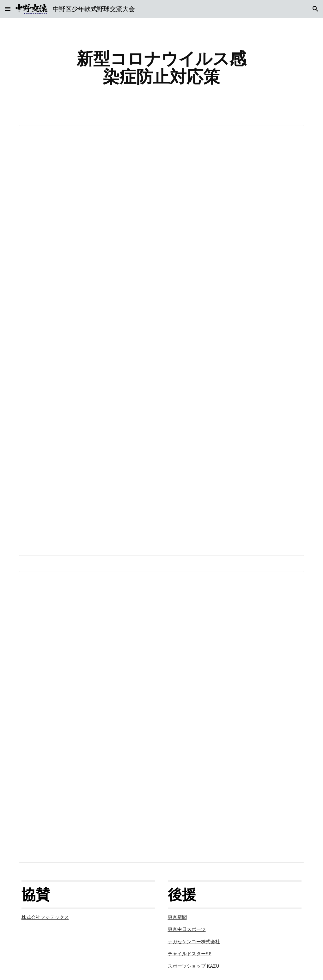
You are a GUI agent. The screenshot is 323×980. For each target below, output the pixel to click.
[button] (8, 9)
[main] (161, 68)
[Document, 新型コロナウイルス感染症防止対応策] (162, 340)
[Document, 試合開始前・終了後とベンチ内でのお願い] (162, 717)
